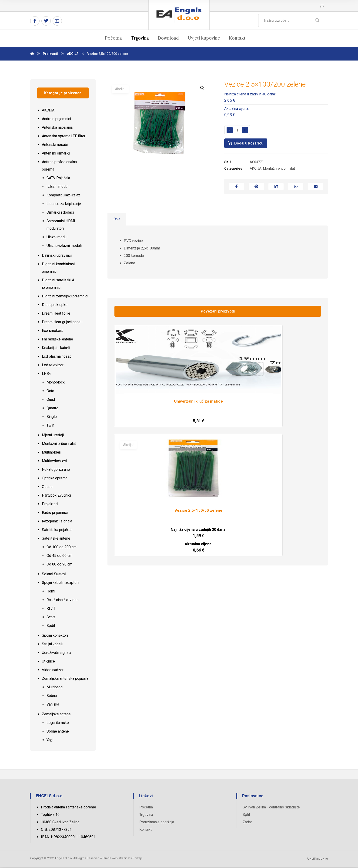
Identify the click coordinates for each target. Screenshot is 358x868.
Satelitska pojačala (57, 531)
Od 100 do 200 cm (62, 548)
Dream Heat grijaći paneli (62, 323)
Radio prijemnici (55, 514)
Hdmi (51, 592)
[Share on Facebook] (236, 188)
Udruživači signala (57, 654)
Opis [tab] (117, 222)
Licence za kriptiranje (64, 205)
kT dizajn (137, 860)
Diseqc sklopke (55, 306)
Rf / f (51, 610)
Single (52, 418)
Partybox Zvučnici (56, 496)
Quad (51, 401)
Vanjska (53, 705)
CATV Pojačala (58, 179)
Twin (50, 426)
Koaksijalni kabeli (56, 349)
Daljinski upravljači (57, 257)
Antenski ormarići (56, 154)
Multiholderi (52, 453)
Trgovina (146, 816)
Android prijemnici (56, 120)
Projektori (50, 505)
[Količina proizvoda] (237, 131)
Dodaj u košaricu (249, 144)
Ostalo (47, 488)
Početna (146, 808)
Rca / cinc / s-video (63, 601)
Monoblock (56, 383)
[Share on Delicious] (276, 188)
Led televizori (53, 366)
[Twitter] (46, 21)
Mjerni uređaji (53, 436)
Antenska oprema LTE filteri (64, 137)
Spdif (51, 627)
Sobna (52, 697)
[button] (202, 89)
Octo (50, 392)
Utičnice (48, 662)
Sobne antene (58, 732)
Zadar (247, 823)
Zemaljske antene (56, 715)
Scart (51, 618)
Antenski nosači (55, 146)
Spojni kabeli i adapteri (60, 584)
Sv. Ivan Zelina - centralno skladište (271, 808)
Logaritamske (58, 724)
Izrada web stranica (116, 860)
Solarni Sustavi (54, 575)
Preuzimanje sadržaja (157, 823)
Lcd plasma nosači (57, 358)
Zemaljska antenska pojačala (65, 680)
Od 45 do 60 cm (59, 557)
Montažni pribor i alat (279, 170)
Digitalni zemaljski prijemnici (65, 297)
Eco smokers (53, 332)
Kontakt (146, 830)
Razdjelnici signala (57, 522)
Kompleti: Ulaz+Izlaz (63, 196)
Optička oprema (55, 479)
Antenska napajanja (57, 129)
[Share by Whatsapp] (296, 188)
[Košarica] (322, 6)
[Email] (57, 21)
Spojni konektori (55, 637)
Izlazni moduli (58, 188)
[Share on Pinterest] (256, 188)
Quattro (52, 409)
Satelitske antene (56, 540)
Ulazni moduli (57, 238)
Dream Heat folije (56, 315)
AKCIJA (256, 170)
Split (246, 816)
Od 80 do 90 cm (59, 565)
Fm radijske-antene (57, 340)
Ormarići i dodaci (60, 214)
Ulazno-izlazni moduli (64, 247)
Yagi (50, 741)
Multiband (55, 688)
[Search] (318, 20)
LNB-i (47, 375)
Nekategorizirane (56, 471)
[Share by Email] (316, 188)
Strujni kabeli (52, 645)
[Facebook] (35, 21)
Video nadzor (53, 671)
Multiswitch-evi (54, 462)
